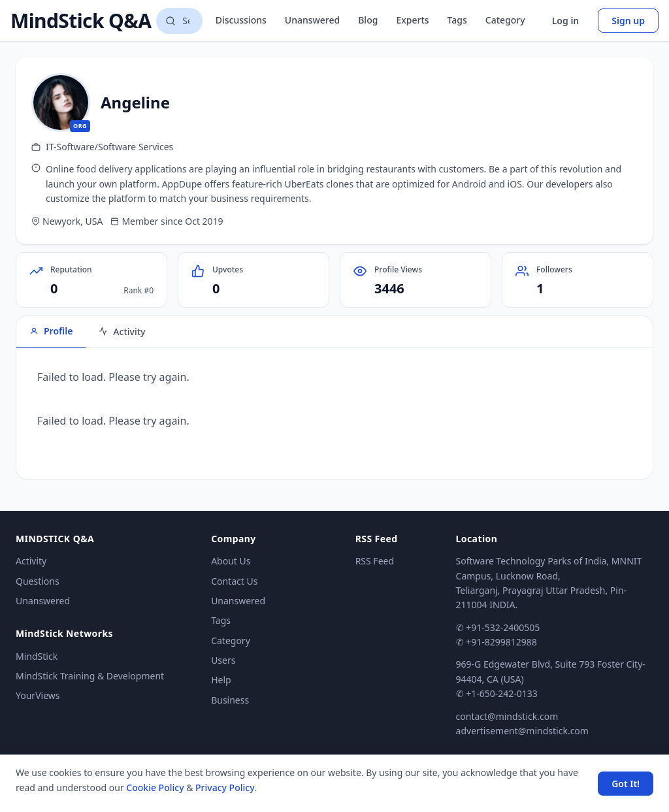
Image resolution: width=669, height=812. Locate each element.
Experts (412, 20)
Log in (566, 21)
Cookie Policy (155, 788)
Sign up (628, 21)
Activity (31, 561)
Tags (457, 20)
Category (505, 20)
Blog (368, 20)
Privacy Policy (225, 788)
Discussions (241, 20)
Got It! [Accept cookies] (626, 784)
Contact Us (234, 581)
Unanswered (312, 20)
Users (223, 660)
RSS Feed (375, 561)
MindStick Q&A (81, 21)
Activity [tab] (122, 332)
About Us (231, 561)
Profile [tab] (51, 331)
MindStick (37, 656)
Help (221, 680)
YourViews (38, 695)
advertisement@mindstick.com (522, 731)
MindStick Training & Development (90, 676)
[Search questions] (179, 21)
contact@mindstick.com (507, 716)
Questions (38, 581)
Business (230, 700)
